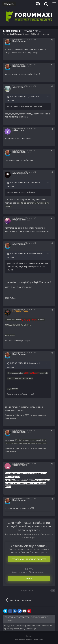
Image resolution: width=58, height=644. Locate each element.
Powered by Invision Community (29, 640)
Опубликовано (24, 40)
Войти (29, 579)
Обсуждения (43, 34)
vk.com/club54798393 (25, 480)
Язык (29, 636)
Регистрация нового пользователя (29, 559)
